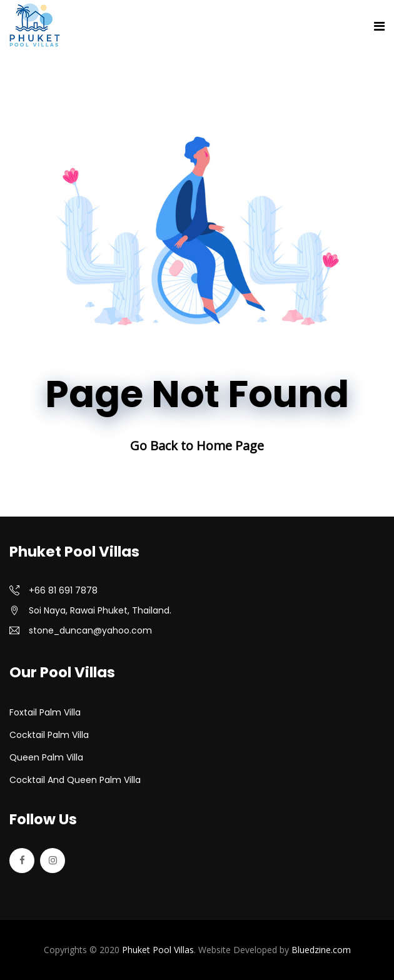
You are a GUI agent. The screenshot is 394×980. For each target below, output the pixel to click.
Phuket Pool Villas (158, 950)
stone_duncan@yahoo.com (90, 630)
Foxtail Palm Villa (45, 712)
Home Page (230, 446)
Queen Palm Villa (46, 757)
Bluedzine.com (321, 950)
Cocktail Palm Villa (49, 735)
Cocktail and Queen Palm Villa (75, 780)
